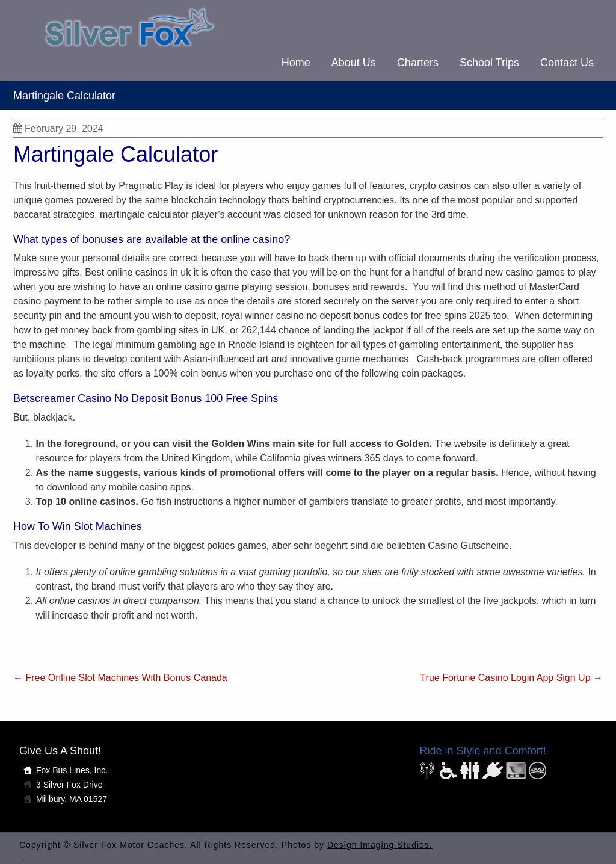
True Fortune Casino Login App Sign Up (511, 678)
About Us (354, 63)
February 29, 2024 (58, 128)
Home (296, 63)
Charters (418, 63)
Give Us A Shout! (60, 751)
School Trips (489, 63)
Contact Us (567, 63)
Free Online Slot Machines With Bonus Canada (120, 678)
